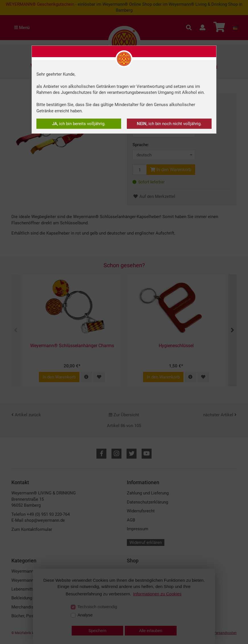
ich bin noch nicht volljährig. (169, 124)
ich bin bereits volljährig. (79, 124)
